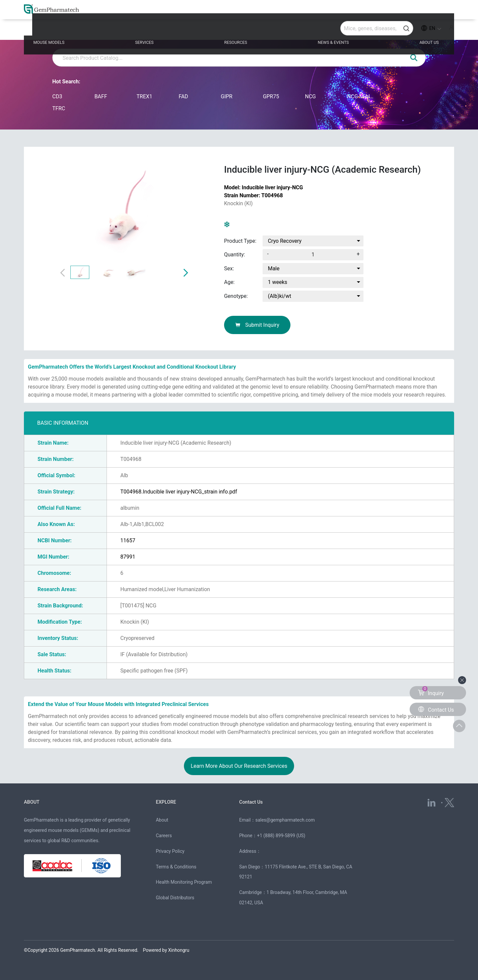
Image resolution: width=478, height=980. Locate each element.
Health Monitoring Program (184, 882)
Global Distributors (175, 898)
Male (274, 268)
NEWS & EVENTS (326, 30)
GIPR (227, 96)
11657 (128, 540)
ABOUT (34, 802)
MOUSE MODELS (74, 30)
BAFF (101, 96)
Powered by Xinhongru (166, 950)
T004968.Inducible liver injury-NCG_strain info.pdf (179, 492)
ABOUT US (411, 30)
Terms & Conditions (176, 867)
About (162, 820)
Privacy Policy (170, 851)
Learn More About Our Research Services (239, 766)
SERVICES (159, 30)
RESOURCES (239, 30)
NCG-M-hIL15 (362, 96)
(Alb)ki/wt (279, 296)
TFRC (59, 108)
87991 (128, 557)
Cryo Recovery (285, 241)
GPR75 (271, 96)
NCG (311, 96)
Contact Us (254, 802)
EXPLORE (168, 802)
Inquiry (431, 691)
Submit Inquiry (257, 325)
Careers (164, 836)
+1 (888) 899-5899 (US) (281, 836)
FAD (183, 96)
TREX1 (144, 96)
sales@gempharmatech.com (285, 820)
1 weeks (278, 282)
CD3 (57, 96)
